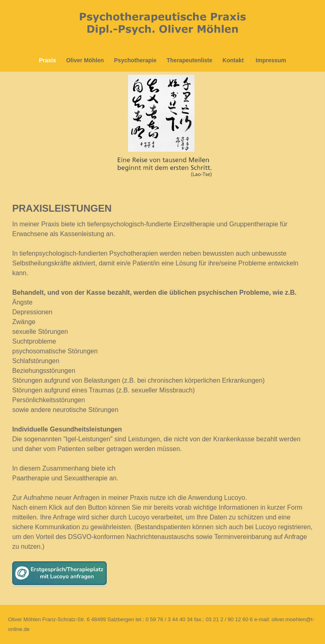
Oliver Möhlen (85, 60)
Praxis (47, 60)
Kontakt (233, 60)
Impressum (271, 60)
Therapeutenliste (189, 60)
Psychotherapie (135, 60)
